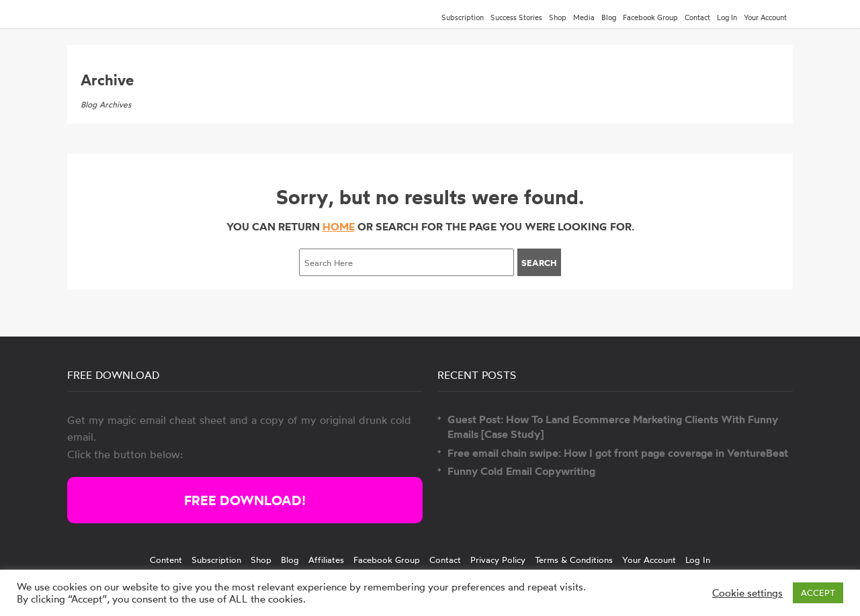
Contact (697, 17)
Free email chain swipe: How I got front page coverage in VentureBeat (618, 453)
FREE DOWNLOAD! (245, 500)
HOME (339, 226)
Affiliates (326, 560)
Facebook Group (650, 17)
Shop (558, 17)
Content (166, 560)
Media (584, 17)
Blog (609, 17)
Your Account (765, 17)
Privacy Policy (498, 560)
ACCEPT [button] (818, 592)
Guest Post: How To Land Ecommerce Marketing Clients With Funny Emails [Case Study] (613, 427)
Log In (727, 17)
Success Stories (516, 17)
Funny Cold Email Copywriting (521, 471)
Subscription (463, 17)
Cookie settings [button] (747, 593)
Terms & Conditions (574, 560)
